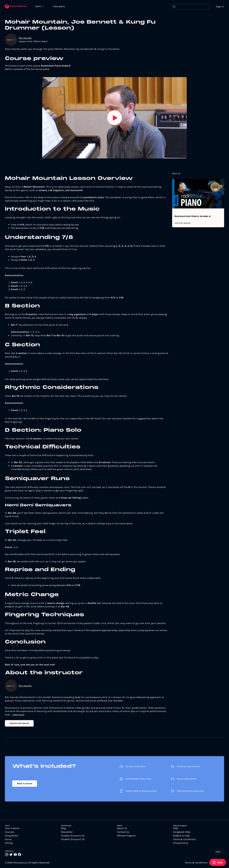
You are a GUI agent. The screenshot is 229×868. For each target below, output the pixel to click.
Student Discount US (73, 839)
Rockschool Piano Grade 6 (193, 217)
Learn (39, 6)
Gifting (9, 843)
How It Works (12, 828)
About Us (122, 828)
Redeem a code (181, 836)
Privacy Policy (181, 843)
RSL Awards (25, 38)
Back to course (25, 783)
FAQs (176, 828)
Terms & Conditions (184, 839)
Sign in (220, 7)
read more (18, 715)
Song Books (12, 836)
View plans (59, 6)
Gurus (8, 839)
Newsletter (67, 832)
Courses (9, 832)
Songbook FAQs (182, 832)
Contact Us (123, 832)
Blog (63, 828)
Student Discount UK (73, 836)
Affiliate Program (126, 836)
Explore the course (19, 723)
